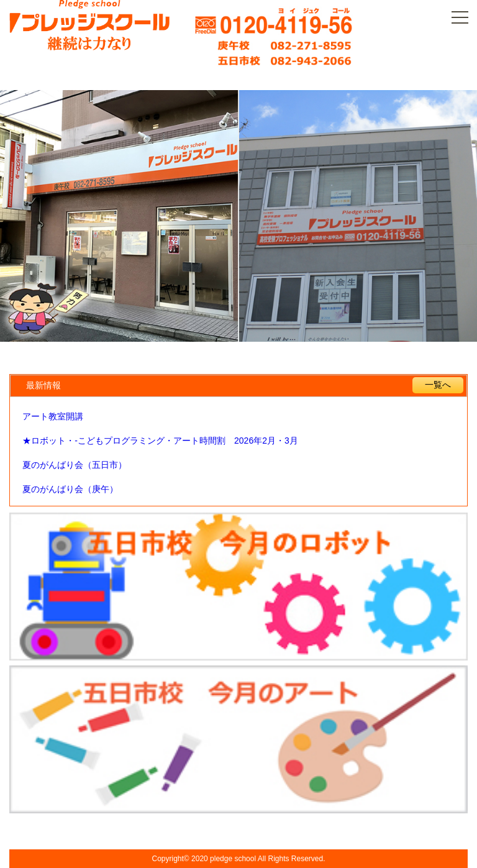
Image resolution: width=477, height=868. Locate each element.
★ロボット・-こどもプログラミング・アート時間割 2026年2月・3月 (160, 441)
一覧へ (438, 385)
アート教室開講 (53, 416)
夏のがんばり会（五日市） (75, 465)
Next (447, 218)
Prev (30, 218)
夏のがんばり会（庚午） (70, 489)
